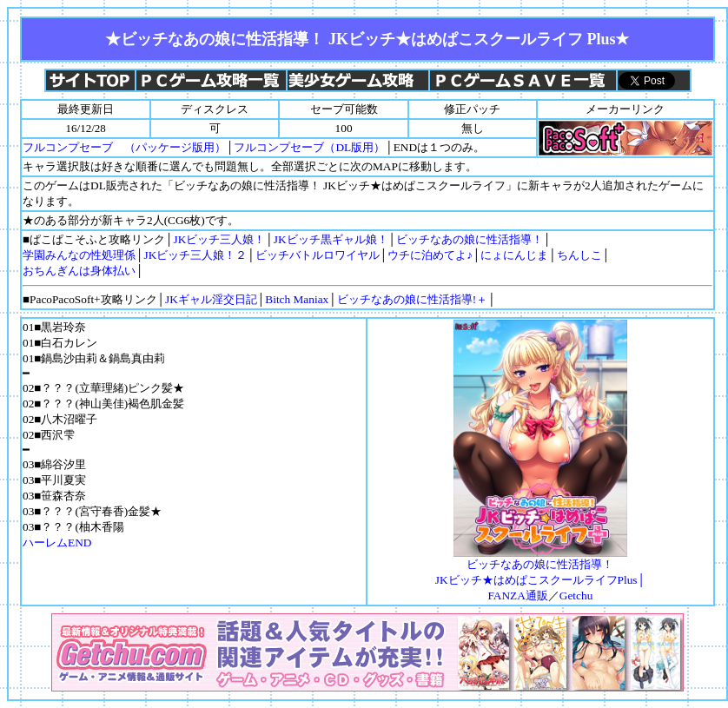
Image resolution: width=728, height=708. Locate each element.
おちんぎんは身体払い (79, 271)
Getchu (576, 596)
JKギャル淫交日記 (211, 299)
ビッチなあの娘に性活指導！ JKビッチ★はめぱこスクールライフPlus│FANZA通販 (540, 574)
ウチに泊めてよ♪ (430, 255)
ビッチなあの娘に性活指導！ (470, 239)
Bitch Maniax (297, 299)
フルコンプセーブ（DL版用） (309, 147)
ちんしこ (579, 255)
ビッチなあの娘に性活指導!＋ (412, 299)
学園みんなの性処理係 (79, 255)
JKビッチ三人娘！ (220, 239)
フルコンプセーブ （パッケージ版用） (124, 147)
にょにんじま (514, 255)
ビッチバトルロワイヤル (318, 255)
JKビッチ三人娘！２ (195, 255)
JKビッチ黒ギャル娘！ (331, 239)
